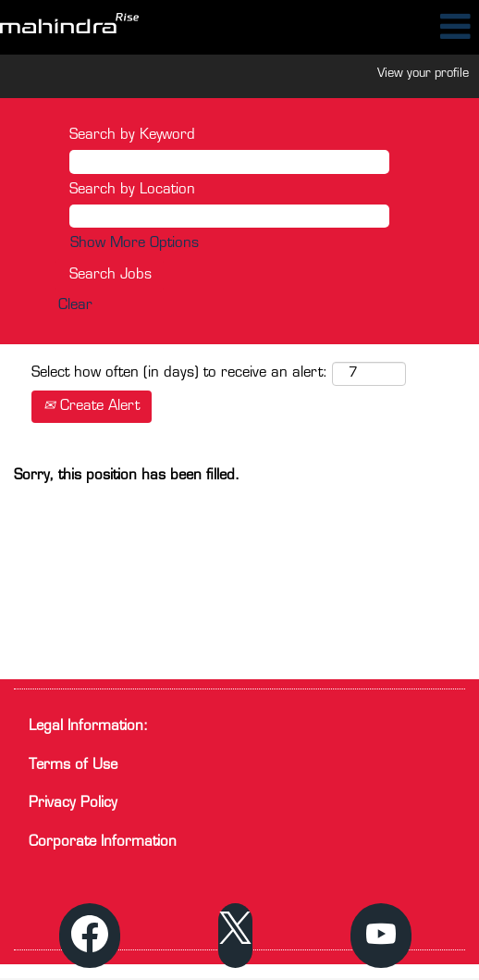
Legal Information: (88, 727)
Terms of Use (73, 766)
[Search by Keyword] (229, 161)
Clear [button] (75, 306)
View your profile (423, 74)
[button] (399, 27)
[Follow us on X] (235, 936)
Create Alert (92, 407)
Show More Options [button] (135, 244)
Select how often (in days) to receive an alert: (179, 373)
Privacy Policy (73, 804)
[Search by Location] (229, 216)
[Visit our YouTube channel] (381, 936)
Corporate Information (103, 843)
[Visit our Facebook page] (90, 936)
